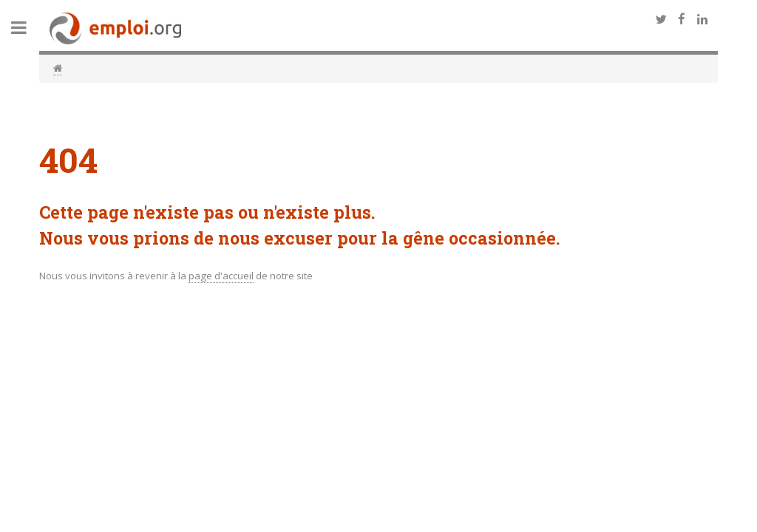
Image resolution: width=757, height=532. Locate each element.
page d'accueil (221, 276)
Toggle (27, 28)
